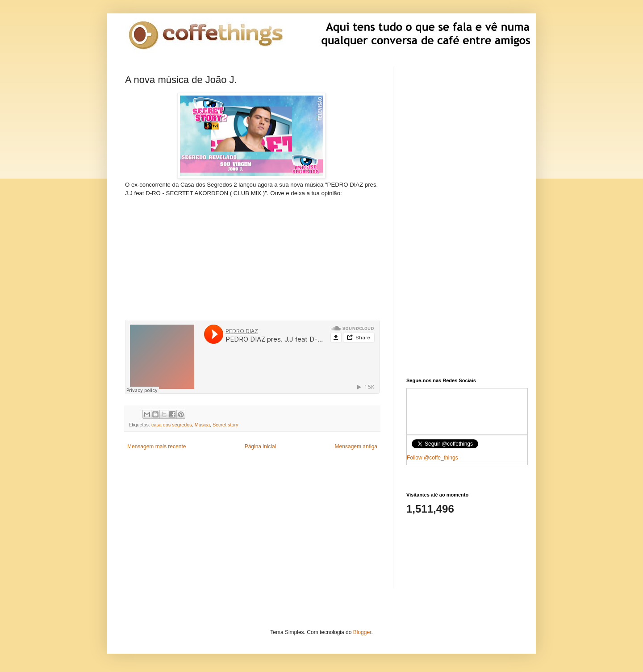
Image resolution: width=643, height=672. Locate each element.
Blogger (362, 632)
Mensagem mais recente (157, 447)
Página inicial (261, 447)
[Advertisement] (252, 253)
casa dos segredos (172, 425)
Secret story (225, 425)
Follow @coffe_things (432, 458)
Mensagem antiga (356, 447)
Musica (202, 425)
